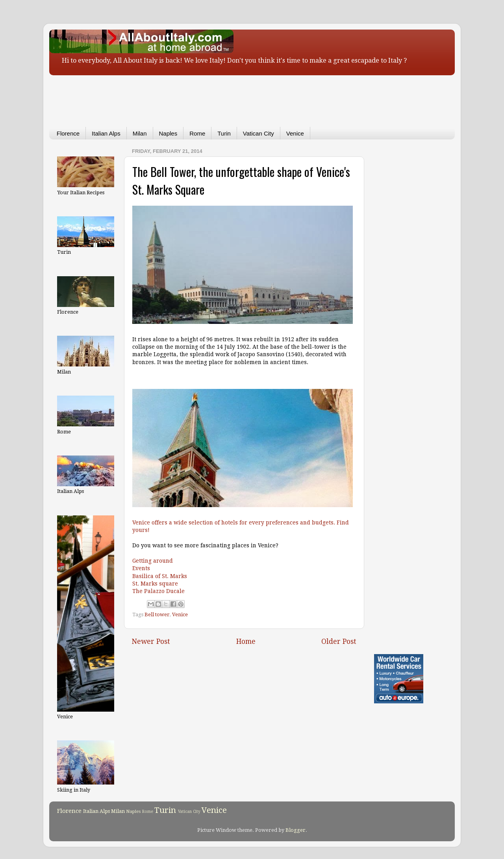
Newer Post (151, 641)
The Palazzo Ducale (158, 591)
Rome (197, 133)
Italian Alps (106, 133)
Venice (295, 133)
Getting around (153, 561)
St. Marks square (155, 584)
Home (246, 641)
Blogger (296, 830)
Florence (68, 133)
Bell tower (157, 615)
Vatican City (258, 133)
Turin (224, 133)
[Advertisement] (240, 95)
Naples (168, 133)
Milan (140, 133)
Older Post (339, 641)
